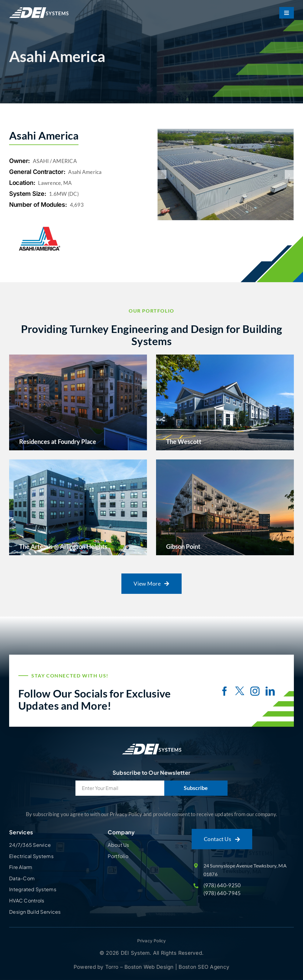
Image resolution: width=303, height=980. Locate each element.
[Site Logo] (152, 744)
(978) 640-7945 (222, 893)
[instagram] (255, 691)
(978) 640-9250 (222, 885)
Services (21, 832)
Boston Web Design (150, 967)
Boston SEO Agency (204, 967)
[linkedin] (270, 691)
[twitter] (240, 692)
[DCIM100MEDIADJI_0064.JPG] (226, 175)
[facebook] (225, 691)
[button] (162, 175)
